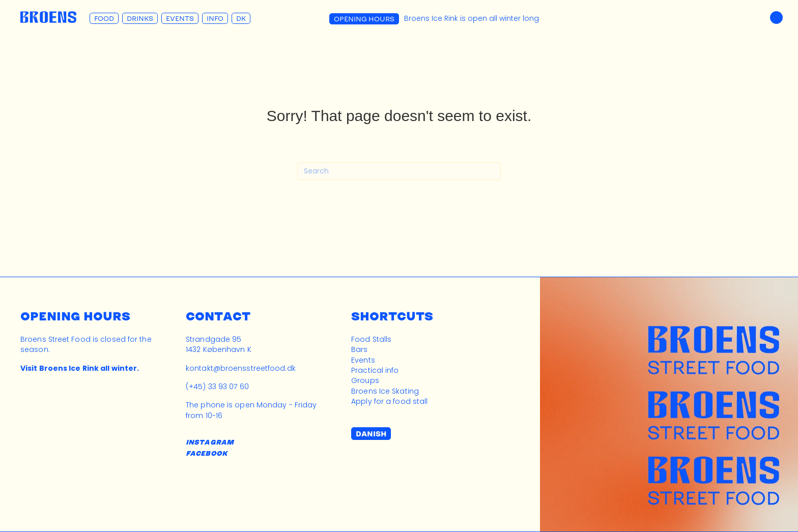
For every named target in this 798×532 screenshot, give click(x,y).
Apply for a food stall (389, 401)
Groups (365, 380)
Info (215, 18)
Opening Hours (364, 19)
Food (104, 18)
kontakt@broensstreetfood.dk (241, 368)
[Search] (399, 171)
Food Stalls (371, 339)
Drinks (140, 18)
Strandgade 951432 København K (219, 344)
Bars (359, 349)
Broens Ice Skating (385, 391)
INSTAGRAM (210, 442)
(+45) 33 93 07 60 (217, 387)
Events (180, 18)
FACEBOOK (206, 453)
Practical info (375, 370)
